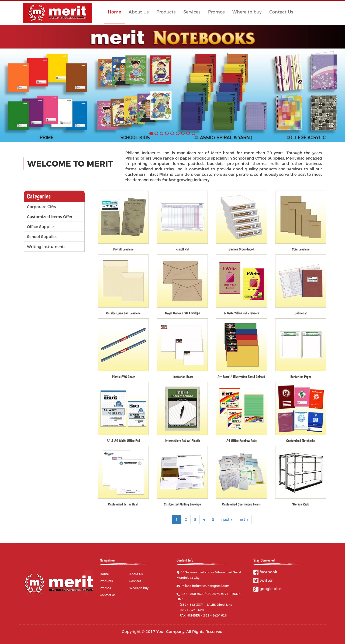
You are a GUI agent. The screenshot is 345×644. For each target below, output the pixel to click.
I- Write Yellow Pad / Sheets (241, 313)
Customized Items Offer (50, 217)
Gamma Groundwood (241, 249)
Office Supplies (41, 227)
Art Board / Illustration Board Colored (241, 377)
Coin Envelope (301, 249)
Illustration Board (182, 377)
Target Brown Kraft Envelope (182, 313)
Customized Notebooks (301, 440)
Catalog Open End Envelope (123, 313)
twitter (263, 580)
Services (192, 12)
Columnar (301, 313)
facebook (265, 572)
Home (114, 12)
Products (166, 12)
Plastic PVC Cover (123, 377)
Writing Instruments (46, 247)
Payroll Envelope (123, 249)
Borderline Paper (301, 377)
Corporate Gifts (42, 207)
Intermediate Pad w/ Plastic (182, 440)
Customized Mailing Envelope (182, 504)
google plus (268, 589)
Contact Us (281, 12)
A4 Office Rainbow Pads (241, 440)
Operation (80, 217)
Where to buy (247, 12)
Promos (216, 12)
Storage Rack (301, 504)
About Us (139, 12)
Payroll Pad (182, 249)
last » (243, 519)
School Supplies (42, 237)
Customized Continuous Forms (241, 504)
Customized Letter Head (123, 504)
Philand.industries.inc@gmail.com (205, 586)
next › (227, 519)
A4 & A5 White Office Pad (123, 440)
